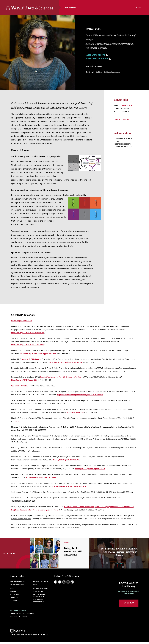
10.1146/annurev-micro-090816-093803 (41, 478)
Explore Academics (18, 584)
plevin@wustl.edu (126, 105)
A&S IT (35, 587)
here (17, 421)
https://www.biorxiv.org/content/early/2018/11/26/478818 (80, 395)
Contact (14, 603)
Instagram (56, 584)
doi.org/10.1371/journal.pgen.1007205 (90, 469)
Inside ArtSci (38, 594)
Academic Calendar (41, 584)
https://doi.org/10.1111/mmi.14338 (24, 380)
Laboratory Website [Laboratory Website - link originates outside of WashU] (97, 55)
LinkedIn (72, 584)
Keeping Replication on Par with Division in (60, 377)
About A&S (14, 600)
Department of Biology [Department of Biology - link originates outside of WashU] (98, 59)
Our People (70, 8)
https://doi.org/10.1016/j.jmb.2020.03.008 (66, 363)
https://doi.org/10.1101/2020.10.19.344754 (28, 333)
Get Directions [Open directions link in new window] (122, 120)
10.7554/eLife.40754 (75, 413)
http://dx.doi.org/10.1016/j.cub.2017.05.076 (69, 487)
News (12, 591)
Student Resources (18, 587)
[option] (60, 554)
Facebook (60, 584)
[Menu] (139, 8)
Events (13, 594)
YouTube (68, 584)
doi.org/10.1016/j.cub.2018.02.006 (66, 460)
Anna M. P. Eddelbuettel (32, 359)
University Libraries (41, 591)
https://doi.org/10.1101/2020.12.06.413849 (28, 345)
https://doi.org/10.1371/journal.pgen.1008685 (38, 354)
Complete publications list (22, 321)
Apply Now (129, 605)
